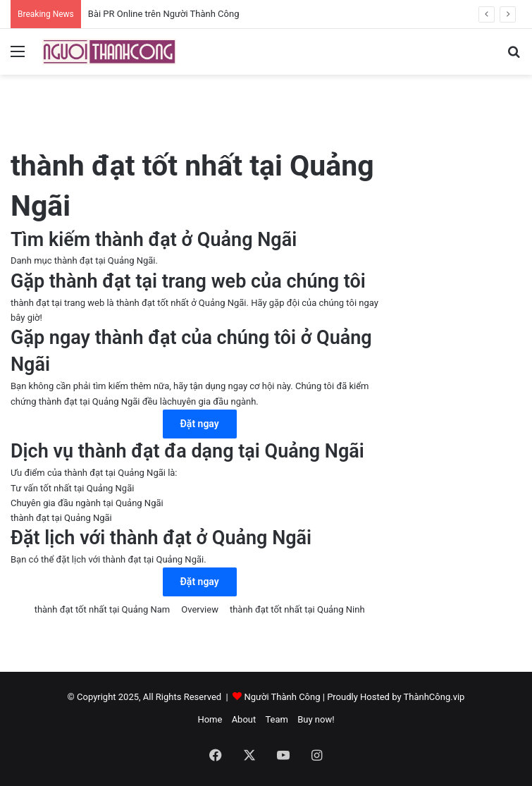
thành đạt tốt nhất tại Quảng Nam (103, 609)
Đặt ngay (200, 424)
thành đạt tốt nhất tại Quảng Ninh (297, 609)
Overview (200, 609)
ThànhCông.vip (434, 697)
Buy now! (316, 719)
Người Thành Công (282, 697)
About (244, 719)
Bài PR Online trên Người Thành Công (164, 14)
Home (210, 719)
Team (277, 719)
